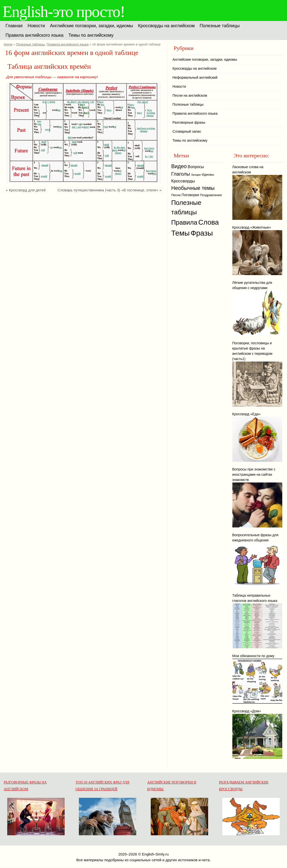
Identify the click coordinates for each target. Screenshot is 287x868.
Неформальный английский (195, 77)
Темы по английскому (91, 35)
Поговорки (190, 195)
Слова (209, 222)
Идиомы (208, 175)
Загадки (196, 175)
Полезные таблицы (220, 26)
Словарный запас (187, 131)
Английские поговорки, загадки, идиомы (91, 26)
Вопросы (196, 167)
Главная (14, 26)
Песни (176, 195)
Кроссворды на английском (166, 26)
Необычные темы (193, 188)
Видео (179, 166)
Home (8, 44)
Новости (36, 26)
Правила (184, 222)
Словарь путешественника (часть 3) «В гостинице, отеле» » (110, 190)
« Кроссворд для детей (26, 190)
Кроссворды (183, 181)
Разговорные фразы (189, 122)
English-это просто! (64, 12)
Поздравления (211, 195)
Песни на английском (190, 95)
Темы (180, 233)
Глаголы (181, 174)
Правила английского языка (34, 35)
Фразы (202, 233)
